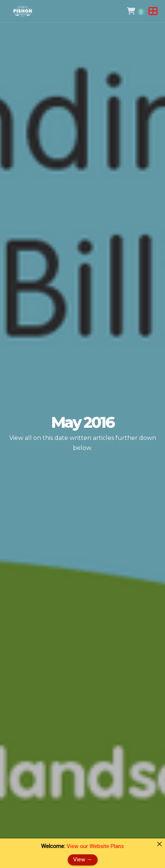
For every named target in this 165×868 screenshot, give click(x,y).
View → (83, 860)
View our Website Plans (95, 846)
